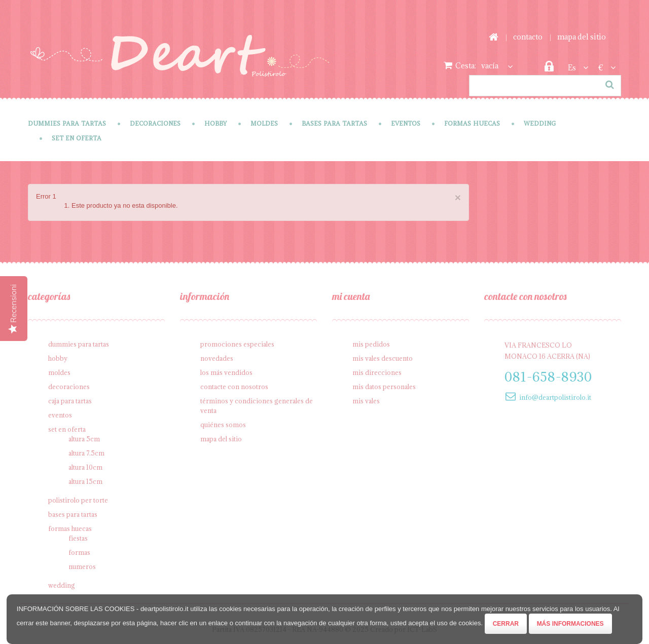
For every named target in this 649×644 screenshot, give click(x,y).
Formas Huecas (472, 123)
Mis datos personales (384, 387)
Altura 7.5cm (86, 453)
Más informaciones (570, 624)
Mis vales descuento (383, 358)
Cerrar (506, 624)
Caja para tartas (70, 401)
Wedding (540, 123)
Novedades (217, 358)
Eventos (406, 123)
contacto (528, 37)
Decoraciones (155, 123)
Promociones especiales (237, 344)
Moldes (264, 123)
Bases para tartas (334, 123)
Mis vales (366, 401)
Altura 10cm (85, 467)
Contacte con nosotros (234, 387)
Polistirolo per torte (78, 500)
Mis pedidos (371, 344)
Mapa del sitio (221, 439)
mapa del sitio (582, 37)
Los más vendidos (226, 372)
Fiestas (78, 538)
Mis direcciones (377, 372)
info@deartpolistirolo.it (555, 397)
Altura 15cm (85, 481)
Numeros (82, 566)
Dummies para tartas (67, 123)
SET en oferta (77, 138)
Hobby (215, 123)
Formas (79, 552)
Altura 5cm (84, 439)
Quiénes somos (223, 425)
